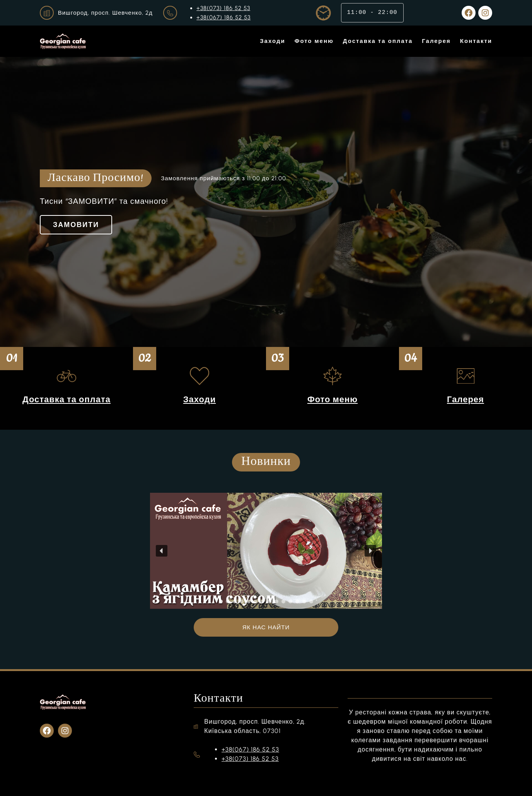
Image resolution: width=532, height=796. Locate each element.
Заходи (199, 399)
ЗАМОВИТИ (76, 225)
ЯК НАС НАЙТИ (266, 627)
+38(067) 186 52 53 (223, 17)
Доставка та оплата (66, 399)
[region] (266, 551)
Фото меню (332, 399)
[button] (162, 551)
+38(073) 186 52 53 (223, 8)
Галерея (465, 399)
